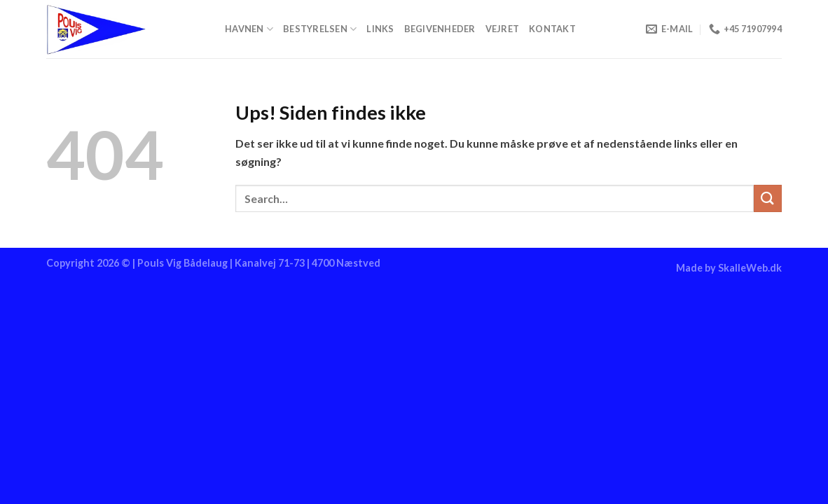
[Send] (768, 198)
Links (380, 29)
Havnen (249, 29)
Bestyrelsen (320, 29)
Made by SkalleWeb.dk (729, 268)
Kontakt (552, 29)
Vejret (503, 29)
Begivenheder (440, 29)
